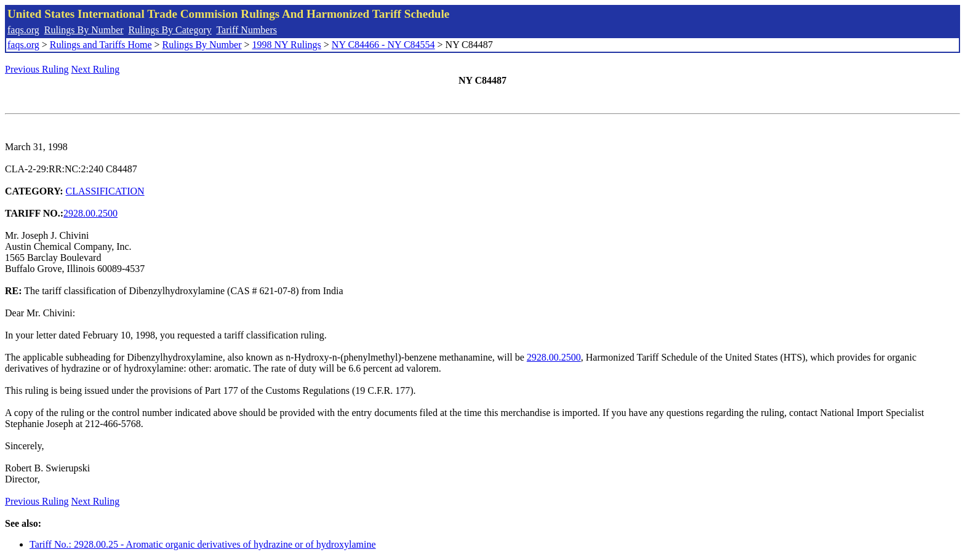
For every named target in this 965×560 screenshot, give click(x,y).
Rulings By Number (84, 30)
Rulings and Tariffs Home (101, 45)
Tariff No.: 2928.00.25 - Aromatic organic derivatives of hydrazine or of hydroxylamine (203, 544)
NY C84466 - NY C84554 (383, 45)
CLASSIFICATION (105, 191)
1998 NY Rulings (287, 45)
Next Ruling (96, 69)
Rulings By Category (170, 30)
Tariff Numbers (246, 30)
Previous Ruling (37, 69)
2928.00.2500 (90, 213)
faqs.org (23, 30)
